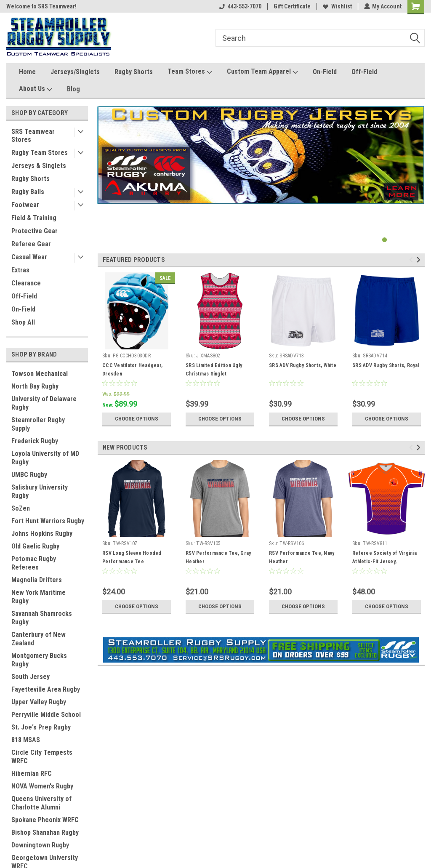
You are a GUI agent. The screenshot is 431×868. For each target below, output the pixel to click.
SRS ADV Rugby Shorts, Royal (386, 365)
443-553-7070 (240, 6)
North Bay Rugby (35, 386)
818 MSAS (26, 740)
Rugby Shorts (134, 72)
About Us (36, 89)
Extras (20, 270)
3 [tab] (401, 240)
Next (420, 260)
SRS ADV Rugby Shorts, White (303, 365)
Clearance (26, 283)
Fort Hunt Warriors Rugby (48, 521)
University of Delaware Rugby (44, 403)
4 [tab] (410, 240)
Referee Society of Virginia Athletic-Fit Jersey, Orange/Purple (384, 562)
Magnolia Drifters (37, 580)
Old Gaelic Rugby (35, 546)
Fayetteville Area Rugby (46, 689)
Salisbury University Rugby (40, 491)
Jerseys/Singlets (75, 72)
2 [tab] (393, 240)
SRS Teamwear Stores (33, 136)
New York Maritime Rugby (39, 597)
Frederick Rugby (35, 441)
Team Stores (190, 72)
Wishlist (337, 6)
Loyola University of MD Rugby (45, 458)
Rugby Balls (28, 192)
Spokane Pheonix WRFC (45, 820)
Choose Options (137, 419)
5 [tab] (418, 240)
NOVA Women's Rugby (42, 786)
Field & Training (34, 218)
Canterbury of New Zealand (39, 639)
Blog (73, 89)
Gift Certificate (292, 6)
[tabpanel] (261, 155)
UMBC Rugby (29, 475)
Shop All (23, 322)
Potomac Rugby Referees (34, 563)
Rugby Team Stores (40, 153)
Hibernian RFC (32, 773)
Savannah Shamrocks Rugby (42, 618)
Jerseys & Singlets (39, 166)
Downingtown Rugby (40, 845)
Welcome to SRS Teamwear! (41, 6)
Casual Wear (29, 257)
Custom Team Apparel (262, 72)
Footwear (25, 205)
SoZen (21, 508)
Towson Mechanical (40, 374)
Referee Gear (31, 244)
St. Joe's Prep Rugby (41, 727)
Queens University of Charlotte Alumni (41, 803)
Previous (412, 260)
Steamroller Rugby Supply (38, 424)
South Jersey (31, 677)
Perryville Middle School (46, 715)
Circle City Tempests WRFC (42, 757)
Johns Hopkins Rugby (42, 534)
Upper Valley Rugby (39, 702)
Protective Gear (35, 231)
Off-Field (364, 72)
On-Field (325, 72)
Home (27, 72)
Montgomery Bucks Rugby (39, 660)
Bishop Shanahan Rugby (45, 832)
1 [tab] (384, 240)
